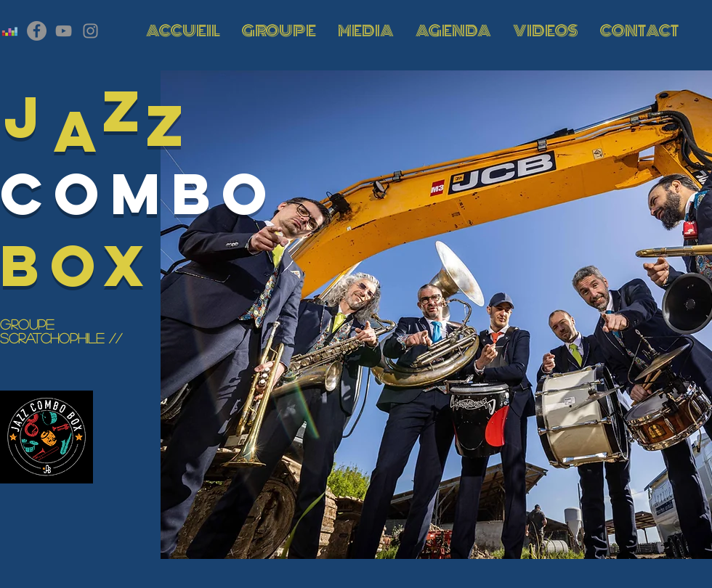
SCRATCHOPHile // (61, 338)
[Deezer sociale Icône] (10, 31)
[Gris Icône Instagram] (90, 31)
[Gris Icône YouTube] (64, 31)
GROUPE (27, 324)
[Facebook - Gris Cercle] (37, 31)
